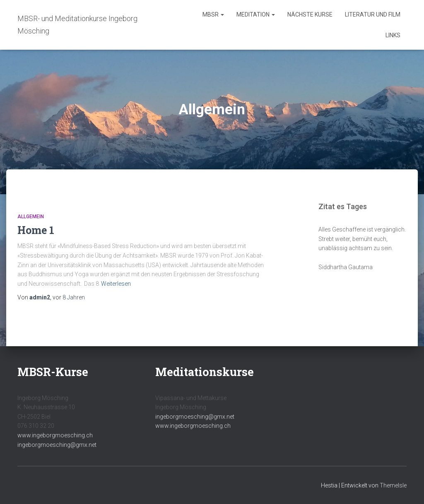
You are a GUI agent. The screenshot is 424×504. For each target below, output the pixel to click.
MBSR (213, 14)
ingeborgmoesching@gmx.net (57, 445)
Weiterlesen (116, 284)
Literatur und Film (373, 14)
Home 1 (36, 230)
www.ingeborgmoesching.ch (55, 435)
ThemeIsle (393, 485)
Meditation (256, 14)
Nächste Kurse (310, 14)
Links (393, 35)
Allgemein (31, 217)
